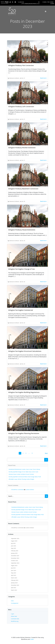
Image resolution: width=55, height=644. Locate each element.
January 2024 (14, 583)
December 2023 (15, 585)
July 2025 (13, 543)
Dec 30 (23, 201)
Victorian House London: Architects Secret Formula (21, 474)
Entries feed (14, 616)
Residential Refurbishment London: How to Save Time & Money (24, 469)
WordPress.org (15, 621)
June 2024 (14, 570)
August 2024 (14, 566)
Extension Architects (14, 78)
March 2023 (14, 590)
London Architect (30, 490)
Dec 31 (23, 78)
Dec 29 (23, 323)
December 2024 (15, 556)
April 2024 (14, 575)
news (12, 601)
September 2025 (15, 538)
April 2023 (14, 588)
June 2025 (14, 546)
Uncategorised (15, 603)
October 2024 (14, 561)
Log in (13, 614)
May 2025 (14, 548)
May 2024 (14, 573)
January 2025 (14, 553)
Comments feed (15, 619)
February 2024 (15, 580)
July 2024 (13, 568)
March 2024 (14, 578)
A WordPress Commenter (17, 490)
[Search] (46, 460)
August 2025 (14, 541)
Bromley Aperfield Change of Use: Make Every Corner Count (23, 472)
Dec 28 (23, 446)
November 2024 (15, 558)
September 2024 (15, 563)
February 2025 (15, 551)
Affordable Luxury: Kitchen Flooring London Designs (21, 479)
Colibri (32, 639)
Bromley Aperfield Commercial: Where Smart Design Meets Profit (25, 477)
